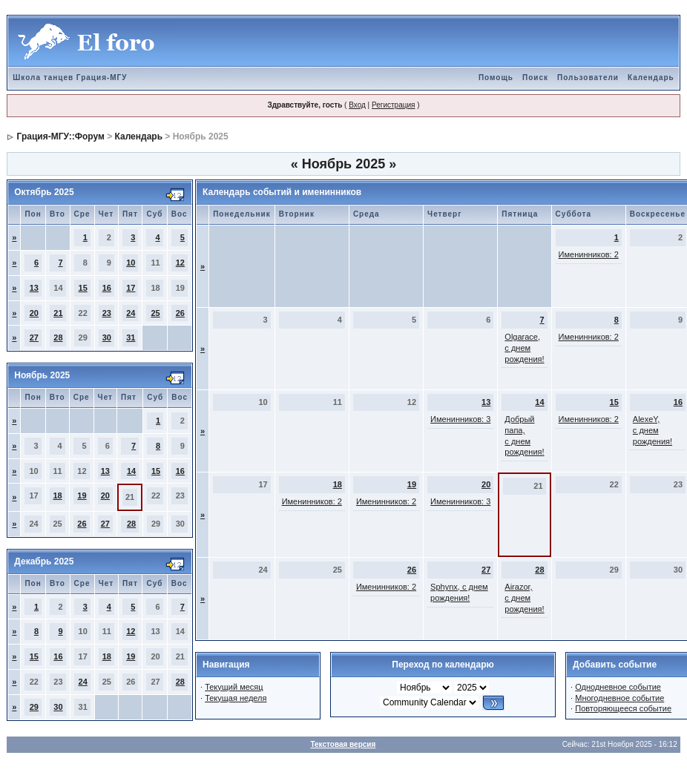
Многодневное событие (619, 698)
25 (155, 313)
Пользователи (588, 78)
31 (131, 337)
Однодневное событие (618, 687)
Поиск (535, 78)
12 (180, 263)
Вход (357, 105)
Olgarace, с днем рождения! (524, 348)
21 (58, 313)
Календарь (651, 78)
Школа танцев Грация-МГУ (70, 78)
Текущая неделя (236, 698)
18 (57, 495)
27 (34, 337)
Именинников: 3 (460, 419)
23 (107, 313)
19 (82, 495)
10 (131, 263)
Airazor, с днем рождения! (524, 598)
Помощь (496, 78)
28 (58, 337)
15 (83, 288)
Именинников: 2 (589, 254)
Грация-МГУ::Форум (61, 136)
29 (34, 707)
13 (34, 288)
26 (180, 313)
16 (107, 288)
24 (131, 313)
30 (107, 337)
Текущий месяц (234, 687)
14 (131, 471)
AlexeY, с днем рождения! (653, 430)
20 (34, 313)
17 (131, 288)
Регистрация (393, 105)
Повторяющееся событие (623, 708)
